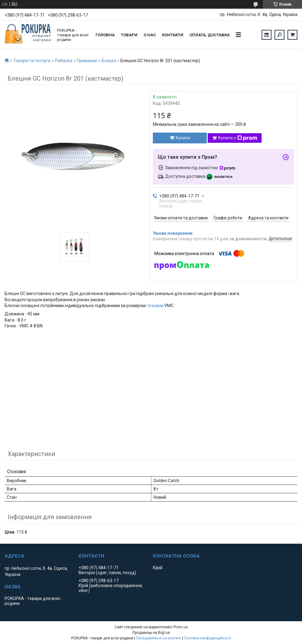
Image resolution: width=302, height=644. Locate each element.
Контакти (173, 35)
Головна (105, 35)
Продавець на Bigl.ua (151, 633)
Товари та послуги (32, 61)
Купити (183, 138)
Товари (129, 35)
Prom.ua (181, 627)
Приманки (87, 61)
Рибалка (64, 61)
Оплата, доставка (210, 35)
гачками (155, 306)
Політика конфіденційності (208, 638)
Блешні (109, 61)
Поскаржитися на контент (159, 638)
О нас (150, 35)
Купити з (238, 138)
